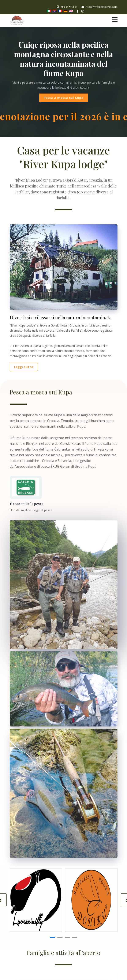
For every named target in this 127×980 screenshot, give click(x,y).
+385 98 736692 (68, 7)
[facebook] (77, 11)
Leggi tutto (24, 367)
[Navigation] (115, 20)
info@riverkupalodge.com (101, 7)
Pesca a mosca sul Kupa (64, 98)
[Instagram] (83, 11)
